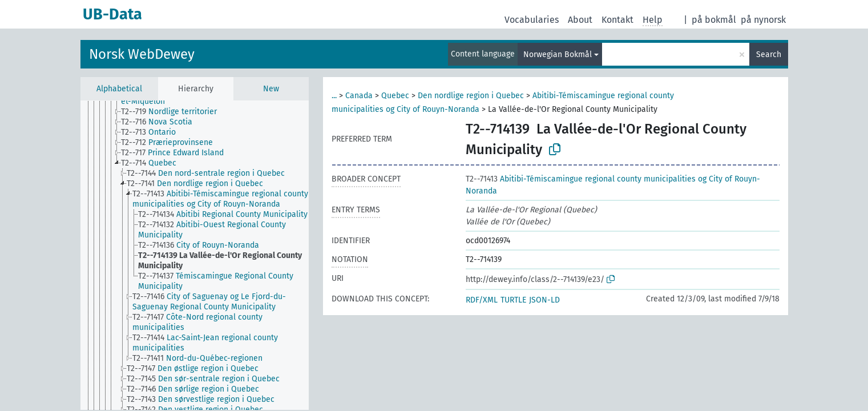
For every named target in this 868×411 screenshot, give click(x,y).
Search (769, 55)
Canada (359, 96)
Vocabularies (532, 20)
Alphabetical (119, 89)
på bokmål (714, 20)
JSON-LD (544, 300)
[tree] (195, 255)
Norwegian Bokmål (558, 55)
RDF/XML (482, 300)
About (580, 20)
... (334, 96)
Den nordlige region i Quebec (471, 96)
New (271, 89)
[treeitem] (174, 112)
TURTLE (513, 300)
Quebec (395, 96)
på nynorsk (763, 20)
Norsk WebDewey (142, 54)
